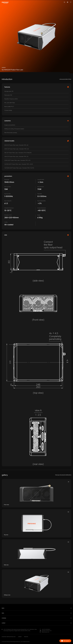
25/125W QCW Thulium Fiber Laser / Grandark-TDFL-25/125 (19, 164)
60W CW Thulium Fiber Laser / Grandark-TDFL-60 (16, 145)
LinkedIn (20, 637)
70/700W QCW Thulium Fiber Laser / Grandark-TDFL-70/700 (19, 168)
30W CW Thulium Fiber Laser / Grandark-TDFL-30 (16, 157)
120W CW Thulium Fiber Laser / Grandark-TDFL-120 (17, 149)
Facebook (26, 637)
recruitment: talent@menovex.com (9, 637)
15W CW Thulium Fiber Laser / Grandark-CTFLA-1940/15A (18, 153)
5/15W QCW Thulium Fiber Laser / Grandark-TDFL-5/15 (17, 160)
